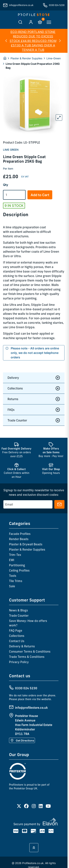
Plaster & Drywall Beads (26, 544)
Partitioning (17, 565)
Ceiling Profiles (19, 570)
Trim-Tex (15, 555)
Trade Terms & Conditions (27, 657)
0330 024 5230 (57, 5)
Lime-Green (54, 58)
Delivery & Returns (22, 646)
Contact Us (17, 641)
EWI (12, 560)
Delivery (34, 378)
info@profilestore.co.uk (21, 5)
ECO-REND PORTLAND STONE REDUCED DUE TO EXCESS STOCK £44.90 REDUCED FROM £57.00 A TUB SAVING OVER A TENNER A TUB (33, 41)
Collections (34, 388)
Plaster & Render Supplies (26, 58)
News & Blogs (18, 610)
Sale (12, 586)
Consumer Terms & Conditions (30, 651)
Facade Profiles (20, 534)
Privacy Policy (19, 662)
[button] (6, 41)
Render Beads (19, 539)
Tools (13, 576)
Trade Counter (34, 420)
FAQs (34, 410)
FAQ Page (16, 631)
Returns (34, 399)
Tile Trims (16, 581)
